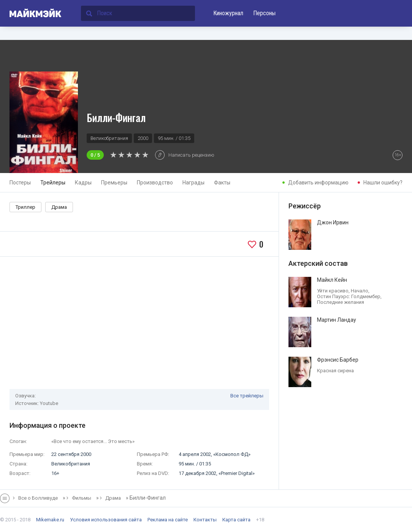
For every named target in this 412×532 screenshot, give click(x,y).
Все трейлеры (247, 396)
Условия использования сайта (106, 520)
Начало (360, 291)
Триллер (25, 207)
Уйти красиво (333, 291)
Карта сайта (236, 520)
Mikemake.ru (50, 520)
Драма (59, 207)
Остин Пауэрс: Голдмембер (349, 296)
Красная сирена (335, 371)
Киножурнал (228, 13)
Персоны (264, 13)
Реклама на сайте (168, 520)
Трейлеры (53, 183)
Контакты (205, 520)
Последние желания (341, 302)
